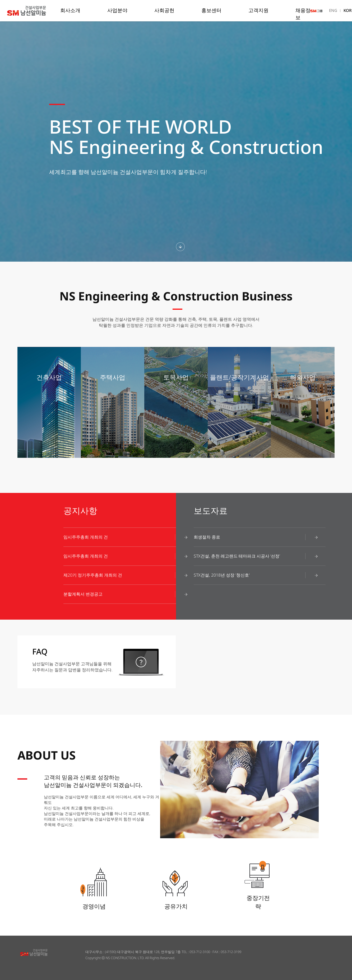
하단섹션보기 (180, 247)
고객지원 (258, 10)
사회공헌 (164, 10)
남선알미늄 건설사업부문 (35, 11)
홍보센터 (211, 10)
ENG (333, 10)
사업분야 (117, 10)
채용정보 (303, 14)
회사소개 (70, 10)
